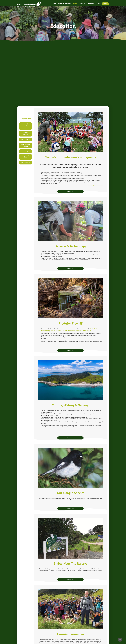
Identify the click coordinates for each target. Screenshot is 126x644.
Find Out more (71, 191)
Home (54, 4)
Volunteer (68, 4)
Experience (61, 4)
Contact (98, 4)
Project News (91, 4)
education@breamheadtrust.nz (95, 185)
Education (75, 4)
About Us (82, 4)
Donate (105, 4)
